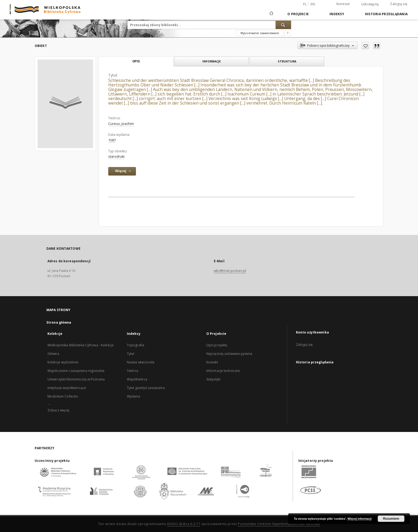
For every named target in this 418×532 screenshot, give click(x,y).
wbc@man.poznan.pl (230, 271)
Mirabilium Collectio (63, 396)
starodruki (116, 156)
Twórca (133, 371)
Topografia (136, 345)
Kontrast (343, 4)
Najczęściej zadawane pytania (229, 354)
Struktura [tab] (287, 61)
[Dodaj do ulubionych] (365, 46)
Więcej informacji (360, 519)
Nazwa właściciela (141, 362)
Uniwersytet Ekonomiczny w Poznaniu (76, 379)
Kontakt (212, 362)
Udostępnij (370, 4)
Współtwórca (137, 379)
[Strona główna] (271, 14)
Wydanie (134, 396)
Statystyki (213, 379)
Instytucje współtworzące (67, 388)
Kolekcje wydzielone (63, 362)
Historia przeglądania (386, 14)
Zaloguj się (399, 4)
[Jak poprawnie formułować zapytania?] (288, 33)
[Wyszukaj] (283, 25)
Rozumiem (391, 519)
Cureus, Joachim (121, 124)
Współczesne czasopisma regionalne (76, 371)
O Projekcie (298, 14)
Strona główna (59, 322)
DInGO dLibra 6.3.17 (184, 524)
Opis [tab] (136, 61)
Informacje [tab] (212, 61)
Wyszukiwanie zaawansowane (260, 33)
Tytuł (131, 354)
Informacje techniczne (223, 371)
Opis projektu (217, 345)
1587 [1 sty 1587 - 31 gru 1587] (112, 140)
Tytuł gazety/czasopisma (146, 388)
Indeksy (337, 14)
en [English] (313, 4)
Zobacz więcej (59, 410)
